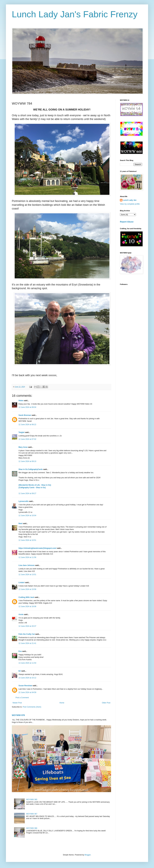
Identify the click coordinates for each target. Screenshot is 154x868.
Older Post (106, 703)
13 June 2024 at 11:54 (27, 663)
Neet (20, 523)
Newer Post (17, 703)
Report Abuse (127, 222)
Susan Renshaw (25, 686)
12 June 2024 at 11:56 (27, 557)
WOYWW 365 (32, 800)
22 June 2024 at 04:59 (27, 692)
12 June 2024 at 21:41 (27, 643)
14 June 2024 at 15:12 (27, 678)
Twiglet (21, 432)
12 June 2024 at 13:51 (27, 575)
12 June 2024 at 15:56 (27, 589)
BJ (20, 671)
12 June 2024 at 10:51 (27, 540)
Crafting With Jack (26, 597)
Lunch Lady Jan (130, 200)
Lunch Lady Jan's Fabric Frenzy (75, 14)
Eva (20, 651)
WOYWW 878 (18, 715)
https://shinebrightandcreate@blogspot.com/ (37, 548)
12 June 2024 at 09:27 (27, 493)
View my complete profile (130, 204)
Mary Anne (23, 447)
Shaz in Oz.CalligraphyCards (31, 469)
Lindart (22, 583)
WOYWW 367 (32, 814)
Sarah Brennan (25, 415)
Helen (21, 401)
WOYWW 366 (32, 828)
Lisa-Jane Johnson (27, 565)
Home (62, 703)
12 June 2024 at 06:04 (27, 407)
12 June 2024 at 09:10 (27, 461)
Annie (21, 614)
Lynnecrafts (24, 501)
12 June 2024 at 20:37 (27, 626)
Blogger (88, 855)
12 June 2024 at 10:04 (27, 516)
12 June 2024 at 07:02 (27, 439)
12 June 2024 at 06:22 (27, 425)
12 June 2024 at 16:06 (27, 606)
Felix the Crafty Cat (27, 634)
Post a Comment (22, 698)
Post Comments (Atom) (32, 707)
